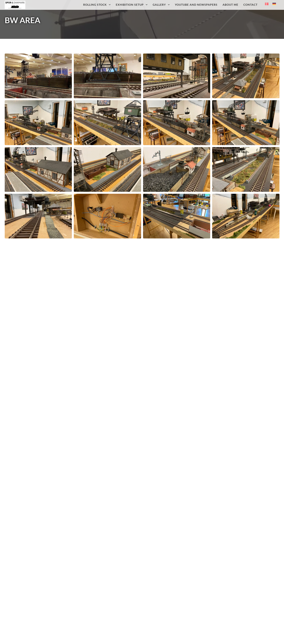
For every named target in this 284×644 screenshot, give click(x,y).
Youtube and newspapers (196, 5)
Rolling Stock (97, 5)
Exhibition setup (132, 5)
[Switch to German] (274, 4)
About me (230, 5)
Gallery (161, 5)
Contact (250, 5)
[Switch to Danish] (267, 4)
